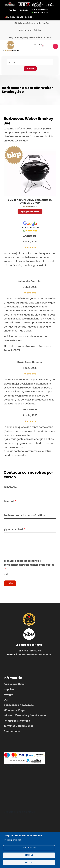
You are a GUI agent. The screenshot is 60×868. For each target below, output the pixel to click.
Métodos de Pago (14, 710)
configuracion (29, 848)
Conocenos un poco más (19, 705)
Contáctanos (12, 731)
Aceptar (29, 862)
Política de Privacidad (17, 721)
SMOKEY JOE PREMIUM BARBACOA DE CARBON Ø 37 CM (30, 201)
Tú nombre (10, 487)
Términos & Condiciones (19, 726)
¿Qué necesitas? (14, 529)
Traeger (9, 695)
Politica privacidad (13, 840)
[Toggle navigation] (55, 46)
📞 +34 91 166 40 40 (40, 9)
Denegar (29, 855)
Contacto (24, 10)
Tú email (9, 501)
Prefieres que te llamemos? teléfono (25, 515)
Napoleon (10, 689)
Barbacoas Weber (15, 684)
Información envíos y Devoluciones (25, 715)
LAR (6, 700)
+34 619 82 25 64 (40, 12)
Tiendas (12, 10)
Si (7, 574)
